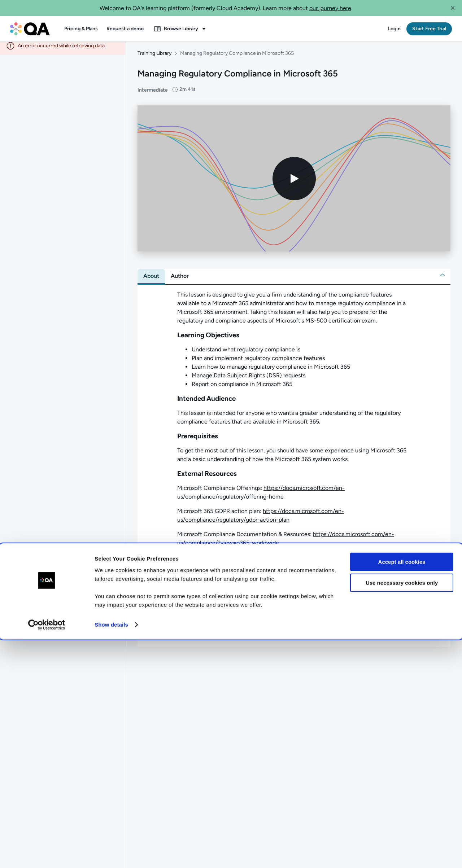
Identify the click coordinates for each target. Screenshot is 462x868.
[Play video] (294, 184)
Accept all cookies (402, 791)
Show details (111, 854)
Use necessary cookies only (402, 812)
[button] (453, 8)
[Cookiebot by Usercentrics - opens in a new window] (47, 854)
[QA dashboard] (30, 29)
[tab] (151, 281)
